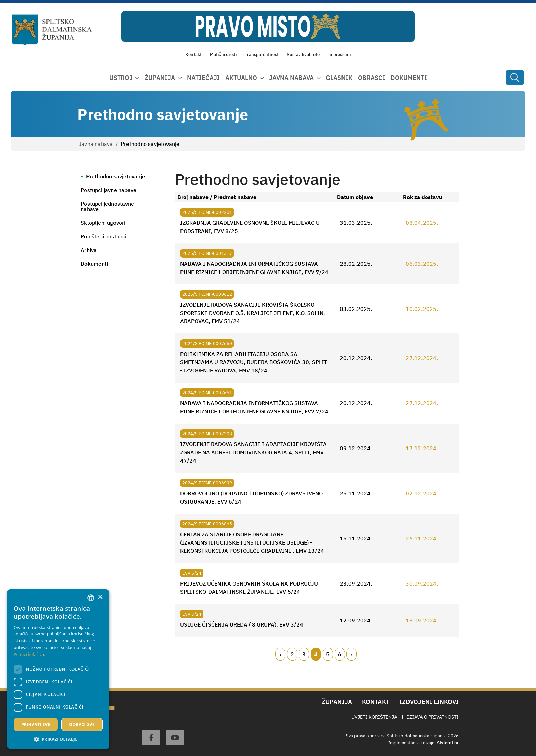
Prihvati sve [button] (36, 724)
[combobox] (91, 598)
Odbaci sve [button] (82, 724)
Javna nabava (96, 144)
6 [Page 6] (340, 654)
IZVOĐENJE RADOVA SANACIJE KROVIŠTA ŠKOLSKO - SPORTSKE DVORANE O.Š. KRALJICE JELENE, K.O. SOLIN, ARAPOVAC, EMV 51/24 (253, 313)
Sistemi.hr (448, 743)
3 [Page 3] (304, 654)
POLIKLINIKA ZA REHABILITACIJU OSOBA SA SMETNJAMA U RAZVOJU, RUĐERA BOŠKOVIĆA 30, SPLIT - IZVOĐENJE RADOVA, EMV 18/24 (254, 362)
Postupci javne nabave (109, 190)
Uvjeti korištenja (374, 717)
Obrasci (372, 78)
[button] (58, 739)
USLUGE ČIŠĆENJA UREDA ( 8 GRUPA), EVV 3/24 (242, 624)
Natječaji (203, 78)
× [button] (100, 597)
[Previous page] (280, 654)
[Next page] (351, 654)
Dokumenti (409, 78)
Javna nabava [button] (291, 78)
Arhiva (89, 250)
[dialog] (58, 669)
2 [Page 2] (292, 654)
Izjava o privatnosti (433, 717)
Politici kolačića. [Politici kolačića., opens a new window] (30, 654)
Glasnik (339, 78)
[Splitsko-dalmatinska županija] (52, 30)
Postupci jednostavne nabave (107, 206)
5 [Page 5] (328, 654)
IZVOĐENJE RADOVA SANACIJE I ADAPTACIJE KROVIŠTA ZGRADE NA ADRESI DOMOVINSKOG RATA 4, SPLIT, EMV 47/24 (253, 452)
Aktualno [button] (241, 78)
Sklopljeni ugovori (103, 223)
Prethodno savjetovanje (116, 176)
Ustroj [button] (121, 78)
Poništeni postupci (104, 236)
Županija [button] (160, 78)
